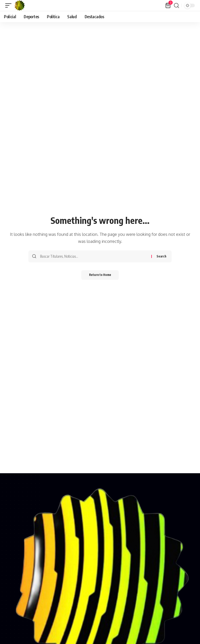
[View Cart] (168, 5)
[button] (10, 5)
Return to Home (100, 275)
